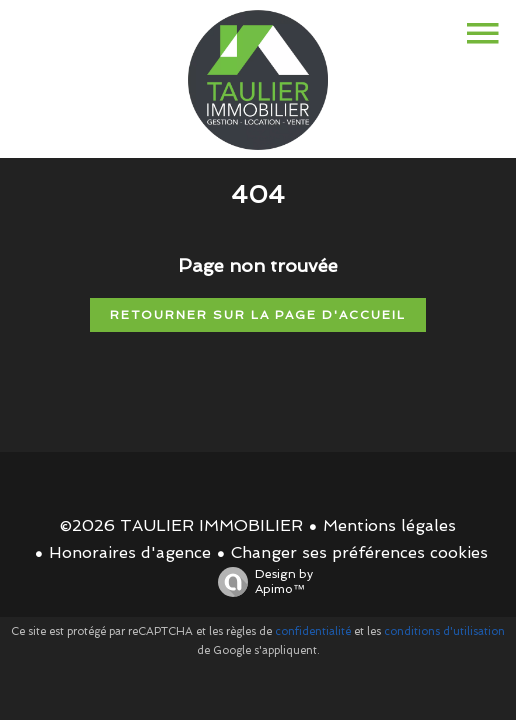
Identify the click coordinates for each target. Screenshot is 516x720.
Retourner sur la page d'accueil (258, 315)
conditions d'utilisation (444, 631)
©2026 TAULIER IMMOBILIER (181, 525)
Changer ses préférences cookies (359, 552)
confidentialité (313, 631)
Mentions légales (389, 525)
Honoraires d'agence (130, 552)
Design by (260, 582)
